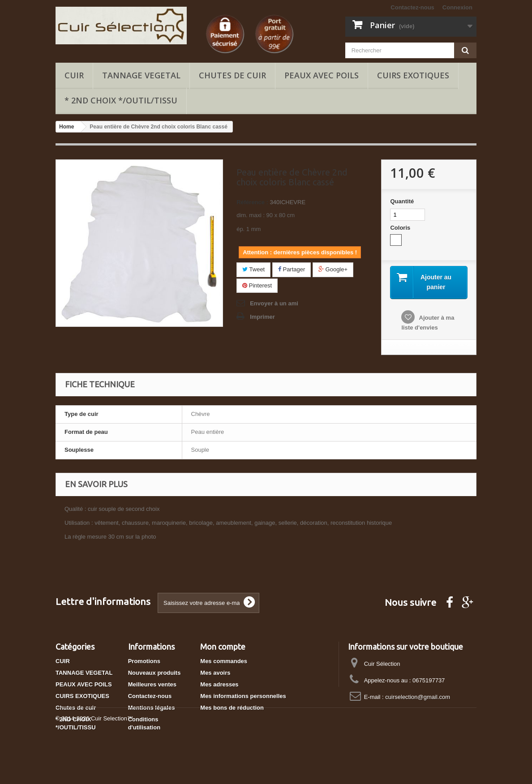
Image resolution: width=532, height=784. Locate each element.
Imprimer (262, 317)
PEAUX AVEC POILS (322, 75)
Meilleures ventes (152, 684)
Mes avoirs (215, 673)
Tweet (253, 269)
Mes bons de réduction (232, 708)
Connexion (457, 7)
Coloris (401, 228)
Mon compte (223, 647)
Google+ (333, 269)
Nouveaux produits (154, 673)
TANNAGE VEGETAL (141, 75)
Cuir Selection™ (112, 760)
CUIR (74, 75)
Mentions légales (152, 708)
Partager (292, 269)
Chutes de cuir (232, 75)
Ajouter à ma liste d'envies (428, 323)
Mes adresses (219, 684)
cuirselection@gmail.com (418, 697)
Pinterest (257, 285)
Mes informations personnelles (243, 696)
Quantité (402, 201)
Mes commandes (224, 661)
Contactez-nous (412, 7)
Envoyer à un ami (274, 303)
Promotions (144, 661)
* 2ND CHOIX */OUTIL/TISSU (121, 100)
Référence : (252, 202)
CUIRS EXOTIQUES (413, 75)
